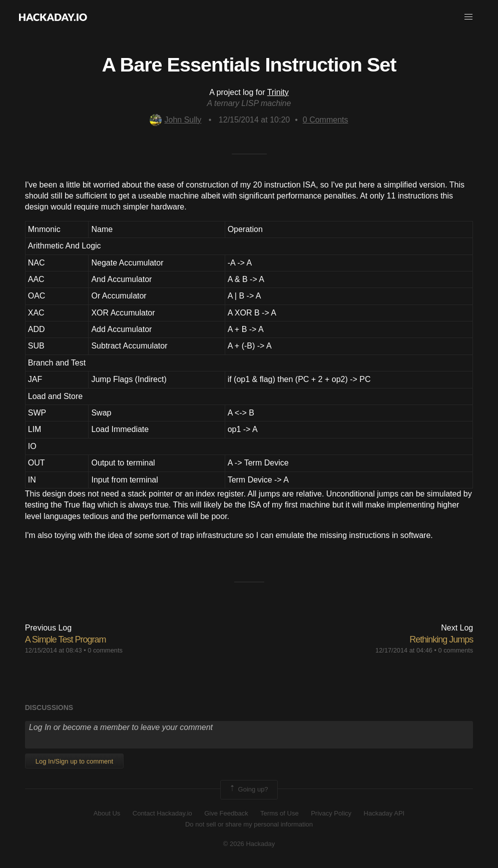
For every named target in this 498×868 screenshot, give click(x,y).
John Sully (175, 120)
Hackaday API (384, 813)
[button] (468, 17)
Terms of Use (280, 813)
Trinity (278, 92)
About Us (107, 813)
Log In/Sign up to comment (74, 761)
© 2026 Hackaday (249, 844)
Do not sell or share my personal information (249, 824)
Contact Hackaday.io (162, 813)
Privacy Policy (331, 813)
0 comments (105, 650)
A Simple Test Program (66, 639)
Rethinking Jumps (441, 639)
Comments (326, 120)
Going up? (248, 789)
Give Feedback (226, 813)
